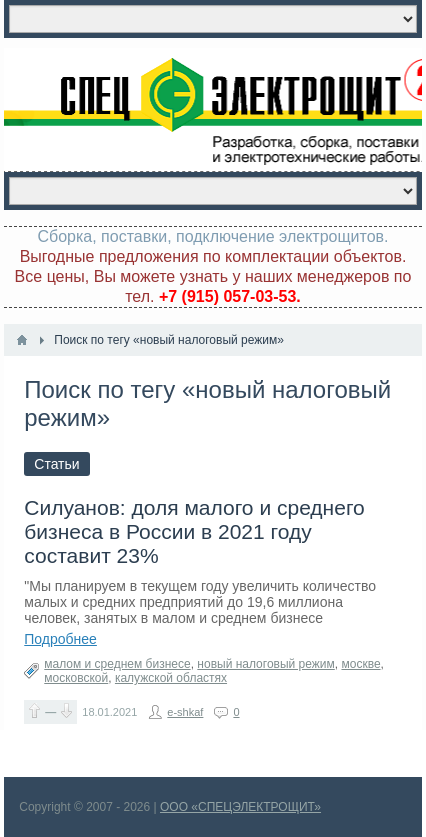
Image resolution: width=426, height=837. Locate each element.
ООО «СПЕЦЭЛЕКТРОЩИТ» (240, 807)
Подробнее (60, 639)
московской (76, 678)
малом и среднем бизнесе (117, 664)
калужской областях (171, 678)
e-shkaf (185, 712)
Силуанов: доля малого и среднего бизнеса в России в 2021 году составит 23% (194, 531)
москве (360, 664)
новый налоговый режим (265, 664)
